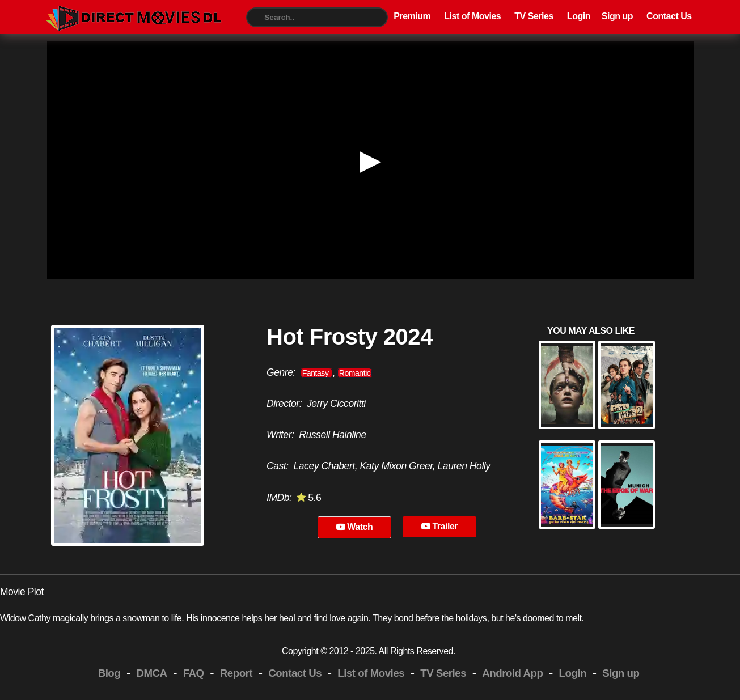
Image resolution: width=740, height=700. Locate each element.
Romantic (355, 373)
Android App (512, 673)
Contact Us (669, 16)
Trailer (439, 526)
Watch (355, 527)
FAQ (194, 673)
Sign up (617, 16)
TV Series (534, 16)
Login (579, 16)
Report (236, 673)
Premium (412, 16)
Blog (109, 673)
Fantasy (316, 373)
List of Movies (472, 16)
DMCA (151, 673)
